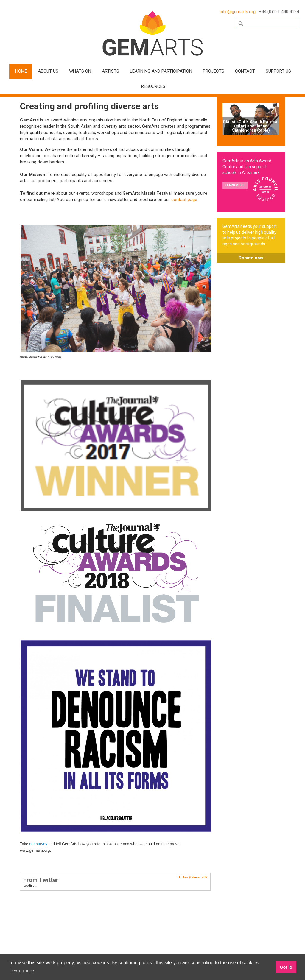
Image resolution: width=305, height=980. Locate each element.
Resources (153, 86)
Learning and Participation (161, 71)
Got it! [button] (286, 967)
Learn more (235, 185)
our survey (38, 844)
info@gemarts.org (238, 12)
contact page (184, 200)
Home (21, 71)
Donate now (251, 258)
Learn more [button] (22, 971)
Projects (214, 71)
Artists (111, 71)
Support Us (278, 71)
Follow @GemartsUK (193, 877)
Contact (245, 71)
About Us (48, 71)
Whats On (80, 71)
